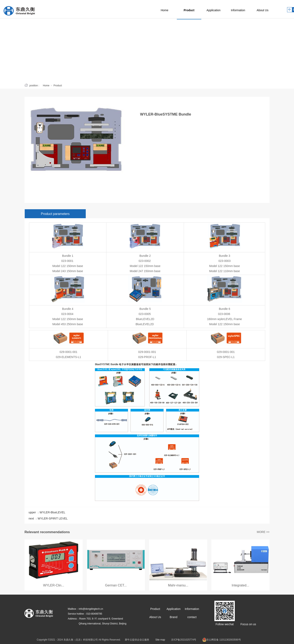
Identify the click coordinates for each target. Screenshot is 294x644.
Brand (173, 617)
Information (247, 9)
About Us (272, 9)
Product (198, 9)
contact (192, 617)
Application (223, 9)
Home (173, 9)
